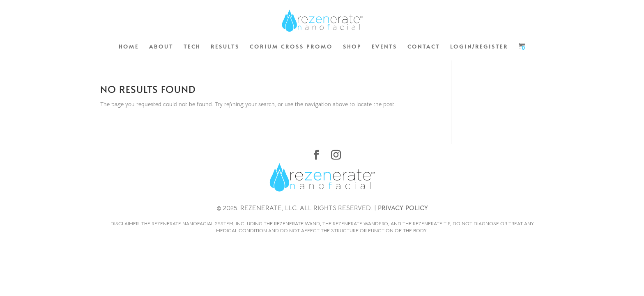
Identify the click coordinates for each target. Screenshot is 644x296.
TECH (192, 47)
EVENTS (384, 47)
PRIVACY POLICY (403, 208)
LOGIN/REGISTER (479, 47)
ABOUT (161, 47)
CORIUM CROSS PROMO (291, 47)
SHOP (352, 47)
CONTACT (424, 47)
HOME (129, 47)
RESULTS (225, 47)
